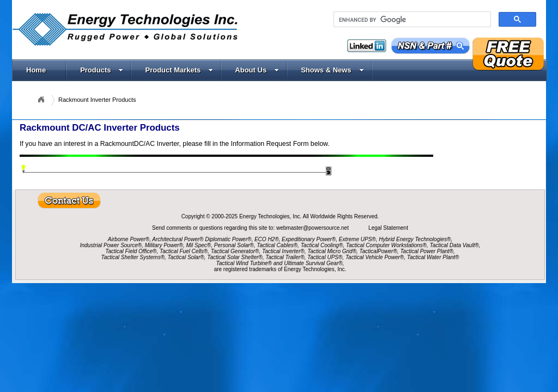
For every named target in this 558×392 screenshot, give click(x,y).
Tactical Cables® (277, 245)
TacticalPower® (378, 251)
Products (102, 70)
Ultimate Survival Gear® (313, 263)
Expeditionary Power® (309, 239)
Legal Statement (388, 228)
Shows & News (332, 70)
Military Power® (164, 245)
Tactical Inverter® (283, 251)
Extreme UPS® (357, 239)
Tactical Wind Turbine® (244, 263)
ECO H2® (267, 239)
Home (36, 70)
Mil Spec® (198, 245)
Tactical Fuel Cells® (184, 251)
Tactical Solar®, (187, 257)
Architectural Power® (178, 239)
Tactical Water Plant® (433, 257)
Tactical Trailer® (285, 257)
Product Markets (179, 70)
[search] (411, 20)
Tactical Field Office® (131, 251)
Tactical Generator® (235, 251)
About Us (257, 70)
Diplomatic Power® (228, 239)
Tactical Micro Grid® (332, 251)
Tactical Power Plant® (427, 251)
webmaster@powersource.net (313, 228)
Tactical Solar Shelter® (235, 257)
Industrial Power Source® (111, 245)
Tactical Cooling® (322, 245)
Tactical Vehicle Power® (375, 257)
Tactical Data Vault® (454, 245)
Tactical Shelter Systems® (133, 257)
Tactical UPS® (325, 257)
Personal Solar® (234, 245)
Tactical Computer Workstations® (386, 245)
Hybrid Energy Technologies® (415, 239)
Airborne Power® (129, 239)
